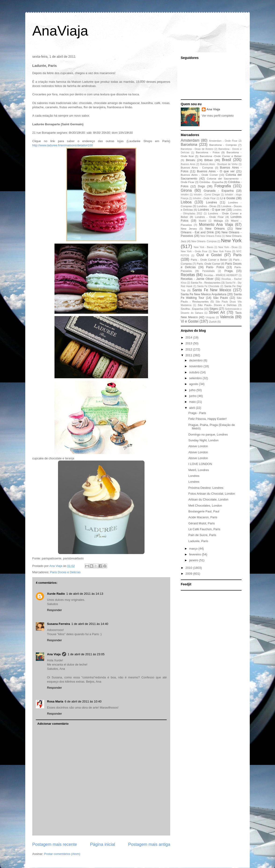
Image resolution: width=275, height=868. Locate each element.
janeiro (194, 560)
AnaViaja (60, 31)
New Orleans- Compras (204, 241)
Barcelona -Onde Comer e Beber (221, 156)
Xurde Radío (56, 594)
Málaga (218, 221)
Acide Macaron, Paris (203, 517)
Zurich (213, 322)
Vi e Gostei (190, 321)
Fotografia (223, 186)
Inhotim (185, 195)
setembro (196, 378)
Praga (229, 271)
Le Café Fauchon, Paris (204, 529)
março (194, 549)
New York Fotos (222, 251)
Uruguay (210, 317)
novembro (196, 366)
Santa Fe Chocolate (208, 286)
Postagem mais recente (55, 844)
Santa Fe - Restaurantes (206, 283)
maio (193, 402)
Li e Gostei (228, 198)
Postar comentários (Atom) (62, 854)
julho (193, 390)
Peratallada (208, 271)
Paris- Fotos (215, 267)
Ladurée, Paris (198, 541)
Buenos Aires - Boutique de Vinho (219, 164)
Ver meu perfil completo (218, 116)
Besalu (191, 160)
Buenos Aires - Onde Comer (199, 175)
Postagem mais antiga (149, 844)
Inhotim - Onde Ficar (204, 198)
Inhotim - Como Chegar (207, 195)
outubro (195, 372)
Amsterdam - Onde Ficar (223, 141)
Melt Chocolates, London (205, 506)
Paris (237, 255)
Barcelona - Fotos (208, 152)
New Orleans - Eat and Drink (211, 230)
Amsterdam (190, 140)
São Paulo (221, 298)
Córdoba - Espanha (211, 182)
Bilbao (209, 160)
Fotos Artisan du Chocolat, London (212, 494)
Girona (186, 190)
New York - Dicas (228, 247)
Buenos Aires (188, 164)
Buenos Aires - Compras (197, 167)
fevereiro (195, 554)
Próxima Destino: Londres (206, 488)
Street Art (217, 312)
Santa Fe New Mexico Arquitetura (204, 294)
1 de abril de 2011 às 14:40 (90, 624)
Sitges (214, 309)
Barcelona (189, 145)
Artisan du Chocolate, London (208, 499)
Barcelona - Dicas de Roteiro (197, 149)
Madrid (203, 221)
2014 (189, 337)
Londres (212, 202)
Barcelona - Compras (223, 145)
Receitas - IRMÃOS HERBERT (221, 275)
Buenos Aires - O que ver (216, 171)
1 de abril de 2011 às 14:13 (85, 594)
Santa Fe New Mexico (212, 290)
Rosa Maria (55, 701)
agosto (194, 384)
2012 (189, 349)
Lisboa (186, 202)
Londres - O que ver (212, 210)
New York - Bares (204, 247)
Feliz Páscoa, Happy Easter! (207, 419)
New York (231, 240)
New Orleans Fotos (211, 236)
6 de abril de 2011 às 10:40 (83, 701)
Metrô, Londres (198, 470)
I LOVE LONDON (200, 464)
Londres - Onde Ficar (209, 217)
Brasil (226, 160)
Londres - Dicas (207, 206)
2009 (189, 574)
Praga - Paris (197, 413)
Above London (198, 446)
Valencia (227, 317)
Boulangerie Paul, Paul (204, 511)
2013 (189, 343)
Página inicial (103, 844)
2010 (189, 568)
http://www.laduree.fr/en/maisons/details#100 (63, 145)
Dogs (201, 186)
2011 (189, 355)
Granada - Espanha (219, 191)
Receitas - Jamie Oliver (197, 279)
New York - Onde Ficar (194, 251)
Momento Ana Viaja (216, 225)
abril (192, 408)
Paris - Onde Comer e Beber (209, 260)
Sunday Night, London (203, 440)
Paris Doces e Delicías (65, 572)
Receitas (188, 275)
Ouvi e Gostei (209, 255)
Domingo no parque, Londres (208, 434)
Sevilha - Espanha (192, 309)
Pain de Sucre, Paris (202, 535)
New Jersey (189, 229)
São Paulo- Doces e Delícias (217, 305)
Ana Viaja (54, 654)
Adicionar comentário (53, 724)
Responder (54, 610)
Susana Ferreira (58, 624)
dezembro (196, 360)
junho (193, 396)
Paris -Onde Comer (208, 264)
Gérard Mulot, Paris (201, 523)
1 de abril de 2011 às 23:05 (86, 654)
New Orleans (215, 229)
